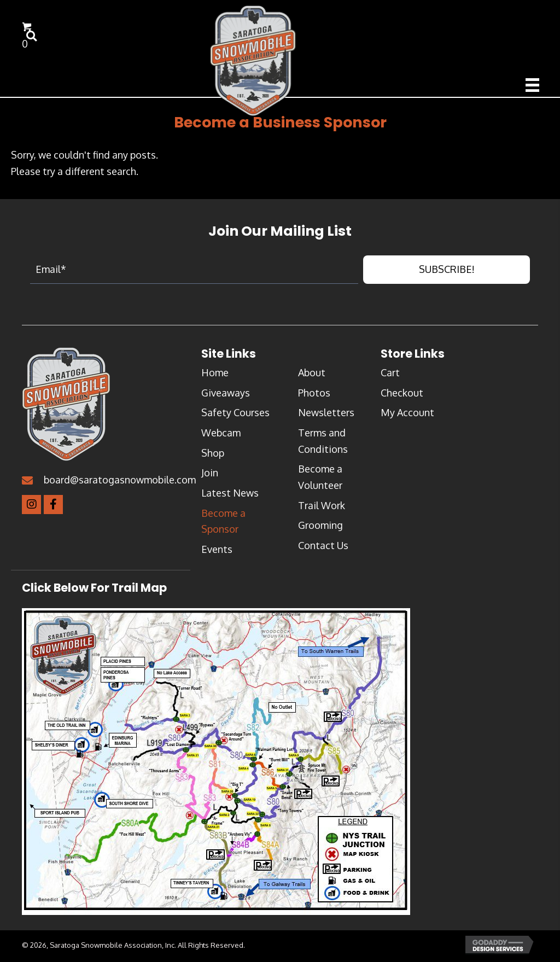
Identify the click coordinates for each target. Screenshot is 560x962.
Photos (314, 396)
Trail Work (322, 509)
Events (217, 553)
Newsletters (326, 416)
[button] (447, 273)
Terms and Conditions (323, 444)
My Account (407, 416)
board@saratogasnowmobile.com (120, 483)
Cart (390, 376)
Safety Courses (235, 416)
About (312, 376)
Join (210, 476)
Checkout (402, 396)
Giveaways (226, 396)
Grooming (320, 529)
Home (215, 376)
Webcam (221, 436)
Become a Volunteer (320, 481)
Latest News (230, 496)
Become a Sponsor (223, 524)
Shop (213, 456)
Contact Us (323, 549)
